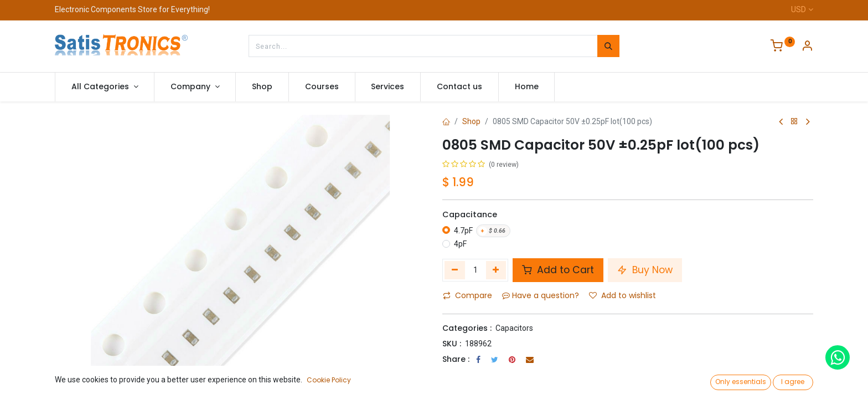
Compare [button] (467, 295)
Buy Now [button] (645, 270)
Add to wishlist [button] (622, 295)
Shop (471, 121)
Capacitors (514, 328)
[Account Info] (807, 47)
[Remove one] (455, 270)
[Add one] (496, 270)
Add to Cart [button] (558, 270)
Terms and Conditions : (489, 374)
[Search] (608, 46)
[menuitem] (262, 87)
